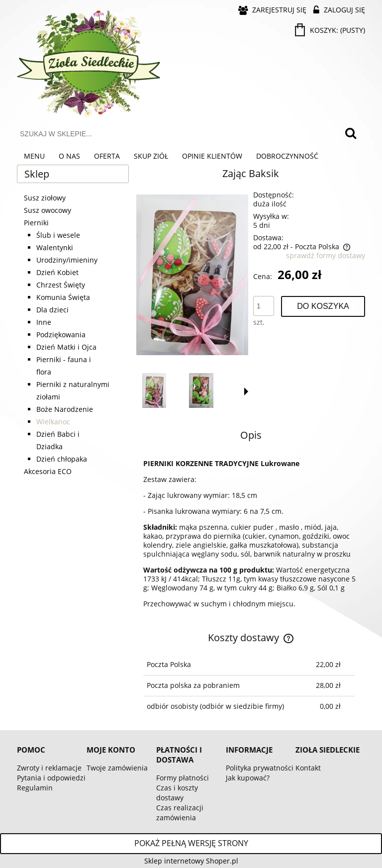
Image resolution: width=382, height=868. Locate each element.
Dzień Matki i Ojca (66, 347)
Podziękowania (61, 335)
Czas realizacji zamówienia (180, 813)
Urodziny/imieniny (67, 260)
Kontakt (308, 768)
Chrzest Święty (61, 285)
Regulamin (35, 788)
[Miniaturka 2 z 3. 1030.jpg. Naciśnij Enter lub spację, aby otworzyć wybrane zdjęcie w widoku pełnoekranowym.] (201, 390)
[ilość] (264, 306)
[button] (246, 391)
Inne (44, 322)
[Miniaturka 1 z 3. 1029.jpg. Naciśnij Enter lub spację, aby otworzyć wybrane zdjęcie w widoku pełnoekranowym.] (154, 390)
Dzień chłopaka (62, 459)
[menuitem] (34, 156)
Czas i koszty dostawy (177, 793)
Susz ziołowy (45, 198)
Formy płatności (183, 778)
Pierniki (36, 223)
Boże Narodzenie (65, 409)
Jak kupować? (248, 778)
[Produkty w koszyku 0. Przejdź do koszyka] (331, 30)
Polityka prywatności (260, 768)
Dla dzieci (52, 310)
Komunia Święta (63, 297)
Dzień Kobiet (57, 272)
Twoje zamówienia (117, 768)
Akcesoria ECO (48, 471)
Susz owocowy (48, 210)
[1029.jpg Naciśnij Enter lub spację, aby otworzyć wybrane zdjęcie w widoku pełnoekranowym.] (192, 275)
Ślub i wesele (58, 235)
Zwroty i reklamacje (49, 768)
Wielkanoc (53, 422)
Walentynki (55, 247)
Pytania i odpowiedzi (51, 778)
